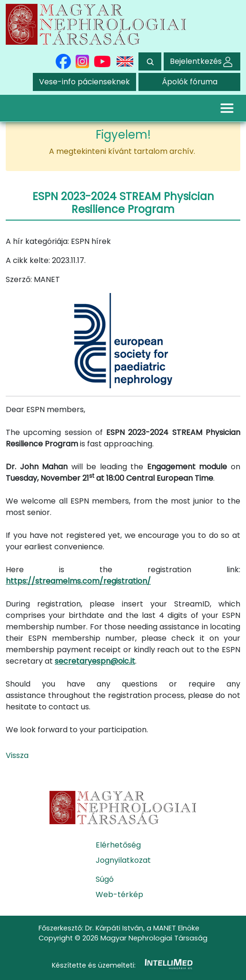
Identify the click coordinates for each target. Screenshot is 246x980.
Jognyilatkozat (123, 860)
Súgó (105, 879)
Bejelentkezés (202, 61)
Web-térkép (119, 894)
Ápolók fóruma (190, 82)
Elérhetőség (118, 845)
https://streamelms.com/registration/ (78, 581)
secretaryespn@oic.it (95, 661)
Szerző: (19, 279)
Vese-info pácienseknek (84, 82)
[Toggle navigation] (227, 108)
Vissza (17, 755)
